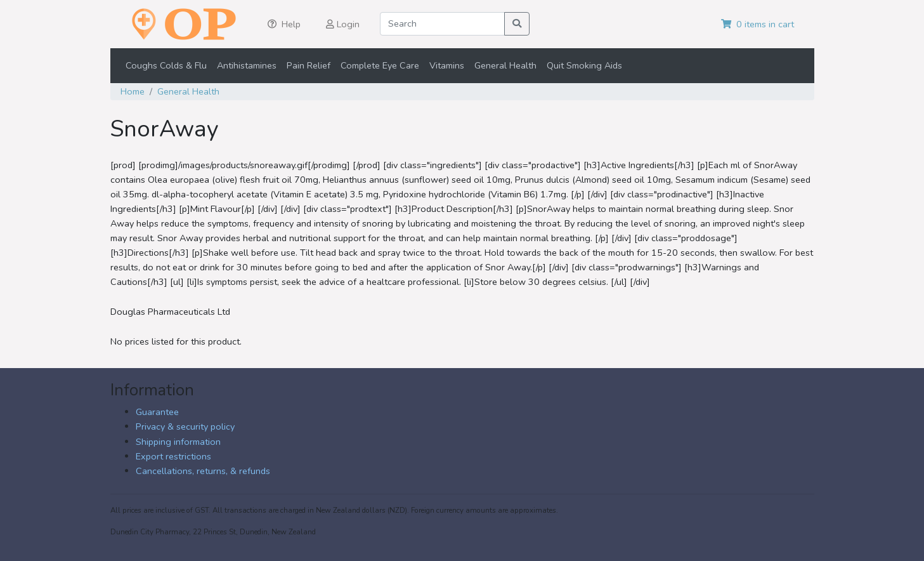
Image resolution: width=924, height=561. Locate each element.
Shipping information (178, 442)
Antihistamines (247, 65)
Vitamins (447, 65)
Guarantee (157, 412)
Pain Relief (309, 65)
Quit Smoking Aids (584, 65)
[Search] (442, 24)
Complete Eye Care (380, 65)
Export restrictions (173, 456)
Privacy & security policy (185, 426)
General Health (505, 65)
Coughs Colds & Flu (166, 65)
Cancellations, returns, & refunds (203, 471)
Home (133, 91)
